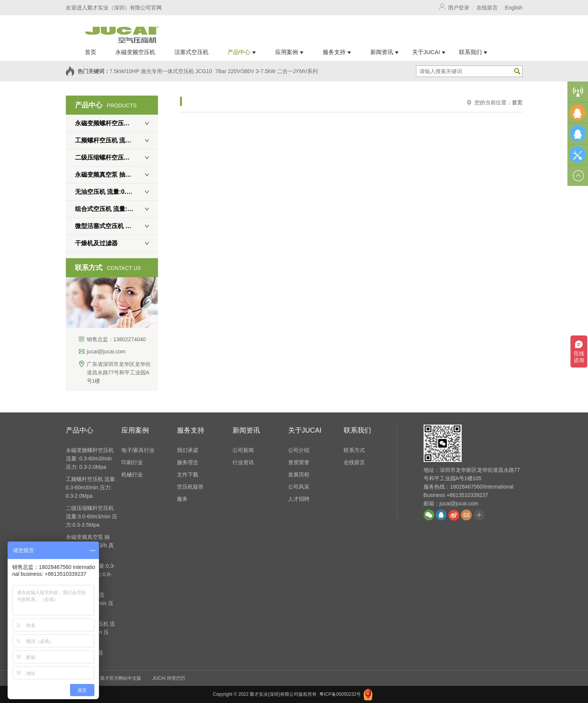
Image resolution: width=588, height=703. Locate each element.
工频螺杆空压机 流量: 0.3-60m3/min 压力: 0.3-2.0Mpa (116, 140)
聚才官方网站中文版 (121, 678)
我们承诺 (188, 450)
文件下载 (188, 475)
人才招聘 (299, 499)
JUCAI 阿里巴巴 (169, 678)
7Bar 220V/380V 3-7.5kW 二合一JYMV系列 (266, 71)
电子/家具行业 (138, 450)
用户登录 (459, 8)
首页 (517, 102)
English (514, 8)
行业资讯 (243, 462)
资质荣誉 (299, 462)
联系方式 (354, 450)
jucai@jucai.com (106, 351)
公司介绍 (299, 450)
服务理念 (188, 462)
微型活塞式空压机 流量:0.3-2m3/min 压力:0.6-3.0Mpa (116, 226)
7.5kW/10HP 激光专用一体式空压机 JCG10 (161, 71)
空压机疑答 (190, 487)
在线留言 (487, 8)
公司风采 (299, 487)
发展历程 (299, 475)
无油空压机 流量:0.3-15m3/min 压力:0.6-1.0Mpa (116, 192)
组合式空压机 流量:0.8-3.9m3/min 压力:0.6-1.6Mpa (116, 209)
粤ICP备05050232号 (340, 694)
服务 (182, 499)
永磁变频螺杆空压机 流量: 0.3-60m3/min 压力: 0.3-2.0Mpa (116, 123)
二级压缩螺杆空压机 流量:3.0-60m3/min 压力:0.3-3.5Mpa (116, 157)
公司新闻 (243, 450)
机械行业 (132, 475)
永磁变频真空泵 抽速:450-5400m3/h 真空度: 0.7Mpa (116, 175)
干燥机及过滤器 (96, 243)
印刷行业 (132, 462)
